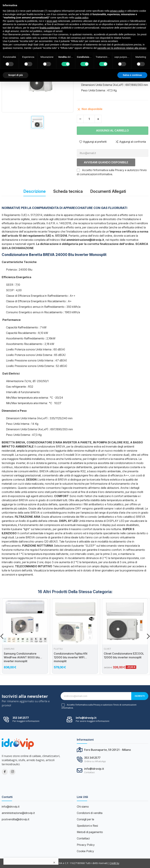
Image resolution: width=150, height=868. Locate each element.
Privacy (120, 170)
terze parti (52, 21)
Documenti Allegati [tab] (108, 191)
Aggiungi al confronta (131, 142)
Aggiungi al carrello (112, 130)
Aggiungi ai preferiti (93, 142)
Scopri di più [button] (16, 75)
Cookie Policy (85, 851)
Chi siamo (83, 807)
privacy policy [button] (117, 11)
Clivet (107, 649)
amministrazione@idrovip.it (18, 813)
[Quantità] (89, 119)
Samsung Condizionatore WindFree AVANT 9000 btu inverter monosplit (22, 657)
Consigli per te (85, 819)
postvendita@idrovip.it (15, 819)
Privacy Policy (86, 845)
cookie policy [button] (82, 18)
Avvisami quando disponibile (106, 162)
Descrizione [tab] (35, 191)
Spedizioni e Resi (87, 826)
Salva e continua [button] (132, 75)
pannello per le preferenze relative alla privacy (122, 48)
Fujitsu (58, 649)
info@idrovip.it (86, 718)
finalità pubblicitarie (50, 28)
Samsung (9, 649)
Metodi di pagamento (90, 832)
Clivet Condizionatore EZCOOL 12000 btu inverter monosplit (124, 655)
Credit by (114, 863)
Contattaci (83, 838)
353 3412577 (21, 718)
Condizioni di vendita (90, 813)
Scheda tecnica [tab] (68, 191)
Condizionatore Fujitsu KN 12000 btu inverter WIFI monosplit (71, 657)
